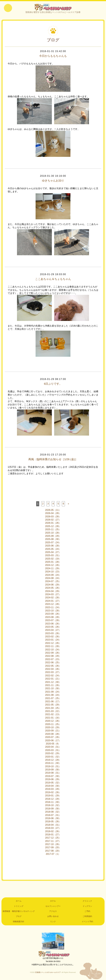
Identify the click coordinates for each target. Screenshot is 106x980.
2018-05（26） (53, 822)
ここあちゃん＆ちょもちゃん (53, 279)
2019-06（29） (53, 780)
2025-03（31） (53, 556)
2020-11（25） (53, 725)
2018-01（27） (53, 835)
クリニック (87, 901)
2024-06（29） (53, 585)
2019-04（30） (53, 786)
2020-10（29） (53, 728)
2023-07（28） (53, 621)
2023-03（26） (53, 634)
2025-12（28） (53, 527)
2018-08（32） (53, 812)
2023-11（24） (53, 608)
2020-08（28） (53, 734)
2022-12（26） (53, 643)
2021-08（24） (53, 695)
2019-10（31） (53, 767)
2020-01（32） (53, 757)
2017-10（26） (53, 845)
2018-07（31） (53, 815)
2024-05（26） (53, 588)
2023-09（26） (53, 614)
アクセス (53, 912)
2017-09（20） (53, 848)
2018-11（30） (53, 802)
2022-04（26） (53, 669)
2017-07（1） (53, 854)
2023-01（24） (53, 640)
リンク (53, 922)
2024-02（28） (53, 598)
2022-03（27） (53, 673)
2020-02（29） (53, 754)
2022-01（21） (53, 679)
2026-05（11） (53, 510)
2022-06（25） (53, 663)
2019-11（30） (53, 764)
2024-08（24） (53, 578)
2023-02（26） (53, 637)
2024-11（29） (53, 569)
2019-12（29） (53, 760)
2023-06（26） (53, 624)
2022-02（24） (53, 676)
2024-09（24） (53, 575)
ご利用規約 (87, 917)
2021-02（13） (53, 715)
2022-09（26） (53, 653)
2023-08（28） (53, 617)
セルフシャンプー (53, 906)
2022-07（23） (53, 660)
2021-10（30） (53, 689)
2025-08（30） (53, 540)
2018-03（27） (53, 828)
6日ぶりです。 (53, 384)
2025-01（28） (53, 562)
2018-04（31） (53, 825)
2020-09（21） (53, 731)
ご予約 (87, 912)
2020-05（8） (53, 744)
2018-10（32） (53, 806)
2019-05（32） (53, 783)
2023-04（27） (53, 630)
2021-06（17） (53, 702)
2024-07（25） (53, 582)
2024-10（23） (53, 572)
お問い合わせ (53, 917)
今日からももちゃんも (53, 56)
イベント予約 (87, 922)
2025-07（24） (53, 543)
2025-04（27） (53, 552)
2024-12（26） (53, 566)
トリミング (19, 906)
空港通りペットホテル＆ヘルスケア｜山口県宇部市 (53, 7)
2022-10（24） (53, 650)
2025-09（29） (53, 536)
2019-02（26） (53, 793)
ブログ (19, 917)
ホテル (53, 901)
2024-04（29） (53, 591)
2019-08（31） (53, 773)
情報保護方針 (19, 922)
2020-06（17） (53, 741)
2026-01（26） (53, 523)
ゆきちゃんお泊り (53, 181)
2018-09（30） (53, 809)
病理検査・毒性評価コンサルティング (19, 912)
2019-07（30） (53, 776)
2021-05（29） (53, 705)
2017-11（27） (53, 841)
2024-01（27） (53, 601)
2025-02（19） (53, 559)
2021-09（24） (53, 692)
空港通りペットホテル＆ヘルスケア (53, 954)
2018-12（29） (53, 799)
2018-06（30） (53, 819)
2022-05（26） (53, 666)
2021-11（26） (53, 686)
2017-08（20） (53, 851)
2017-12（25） (53, 838)
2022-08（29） (53, 656)
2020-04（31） (53, 747)
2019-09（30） (53, 770)
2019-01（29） (53, 796)
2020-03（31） (53, 750)
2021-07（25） (53, 699)
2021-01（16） (53, 718)
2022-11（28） (53, 647)
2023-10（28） (53, 611)
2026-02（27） (53, 520)
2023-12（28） (53, 604)
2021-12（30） (53, 682)
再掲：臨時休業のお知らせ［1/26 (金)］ (53, 460)
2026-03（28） (53, 517)
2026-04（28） (53, 513)
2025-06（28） (53, 546)
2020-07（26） (53, 737)
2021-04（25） (53, 708)
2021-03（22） (53, 711)
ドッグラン (87, 906)
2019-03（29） (53, 789)
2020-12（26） (53, 721)
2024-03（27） (53, 595)
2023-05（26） (53, 627)
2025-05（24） (53, 549)
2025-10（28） (53, 533)
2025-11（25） (53, 530)
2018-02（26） (53, 832)
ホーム (19, 901)
